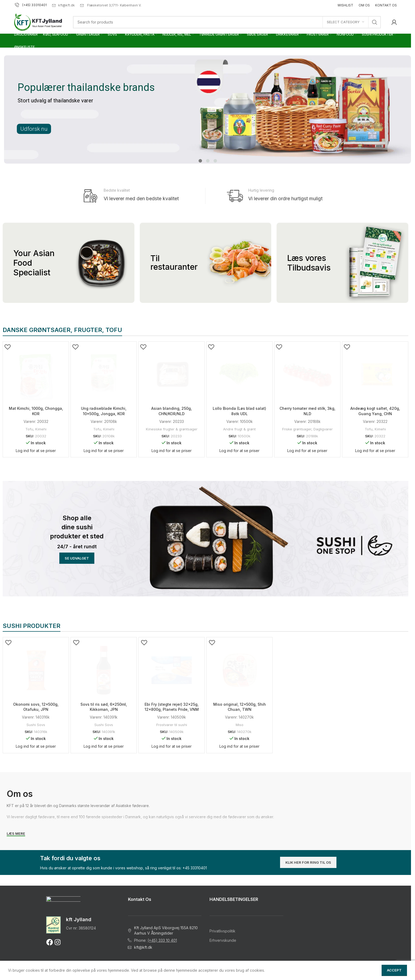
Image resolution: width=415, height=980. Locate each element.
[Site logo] (38, 22)
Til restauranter (174, 263)
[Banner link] (77, 528)
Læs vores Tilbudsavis (309, 263)
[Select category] (346, 22)
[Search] (227, 22)
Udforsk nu (34, 129)
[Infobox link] (138, 196)
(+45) (23, 5)
